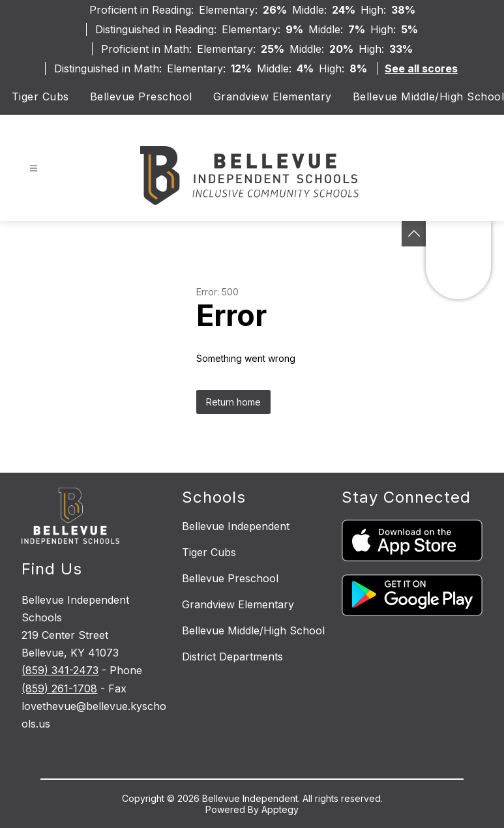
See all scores (421, 68)
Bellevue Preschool (141, 96)
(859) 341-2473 (60, 670)
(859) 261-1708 (59, 688)
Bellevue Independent (236, 526)
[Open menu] (34, 169)
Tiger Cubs (40, 96)
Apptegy (280, 809)
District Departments (232, 657)
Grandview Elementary (273, 96)
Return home (233, 402)
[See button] (414, 234)
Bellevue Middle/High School (429, 96)
